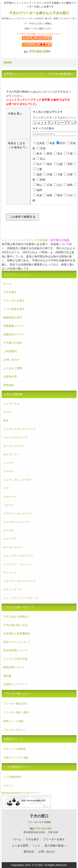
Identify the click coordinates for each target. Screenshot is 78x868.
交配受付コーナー (14, 334)
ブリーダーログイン (15, 730)
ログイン (8, 786)
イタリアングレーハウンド (20, 581)
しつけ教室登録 (12, 777)
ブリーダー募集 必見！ (16, 704)
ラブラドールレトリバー (18, 514)
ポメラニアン (11, 454)
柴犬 (6, 421)
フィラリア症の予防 (15, 659)
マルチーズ (10, 497)
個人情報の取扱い (55, 846)
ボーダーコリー (13, 547)
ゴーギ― (9, 471)
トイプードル (11, 404)
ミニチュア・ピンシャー (18, 564)
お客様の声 (10, 377)
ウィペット (10, 573)
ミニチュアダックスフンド (20, 429)
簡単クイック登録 (13, 721)
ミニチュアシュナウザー (18, 480)
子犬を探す (10, 292)
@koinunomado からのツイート (21, 793)
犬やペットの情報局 (15, 749)
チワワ (7, 412)
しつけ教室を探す (14, 309)
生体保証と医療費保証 (17, 633)
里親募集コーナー (14, 326)
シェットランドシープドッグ (21, 598)
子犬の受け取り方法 (15, 625)
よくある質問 (20, 846)
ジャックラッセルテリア (18, 556)
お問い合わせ (11, 360)
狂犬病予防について (15, 650)
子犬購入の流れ (13, 343)
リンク (36, 846)
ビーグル (9, 530)
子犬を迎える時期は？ (17, 617)
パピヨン (9, 505)
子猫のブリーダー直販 (16, 758)
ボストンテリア (13, 589)
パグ (6, 488)
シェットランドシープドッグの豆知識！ (26, 240)
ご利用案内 (10, 351)
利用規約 (9, 385)
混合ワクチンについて (17, 642)
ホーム (7, 284)
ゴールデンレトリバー (17, 522)
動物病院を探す (13, 318)
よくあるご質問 (13, 368)
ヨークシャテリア (14, 446)
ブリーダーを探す (14, 301)
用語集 (7, 676)
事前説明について (14, 667)
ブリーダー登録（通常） (17, 712)
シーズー (9, 463)
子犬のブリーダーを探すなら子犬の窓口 (39, 13)
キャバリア (10, 539)
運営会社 (29, 852)
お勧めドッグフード (15, 684)
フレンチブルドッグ (15, 437)
